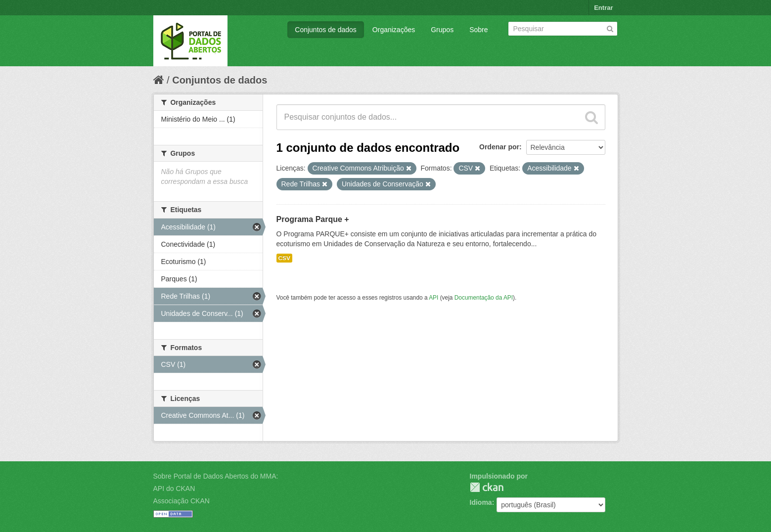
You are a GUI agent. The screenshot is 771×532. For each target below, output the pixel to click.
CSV (284, 258)
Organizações (394, 30)
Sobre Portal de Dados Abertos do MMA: (216, 476)
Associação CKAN (181, 501)
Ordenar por (499, 147)
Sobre (478, 30)
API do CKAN (174, 488)
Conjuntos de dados (326, 30)
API (433, 298)
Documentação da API (484, 298)
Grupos (442, 30)
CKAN (487, 487)
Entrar (603, 8)
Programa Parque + (313, 219)
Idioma (481, 502)
